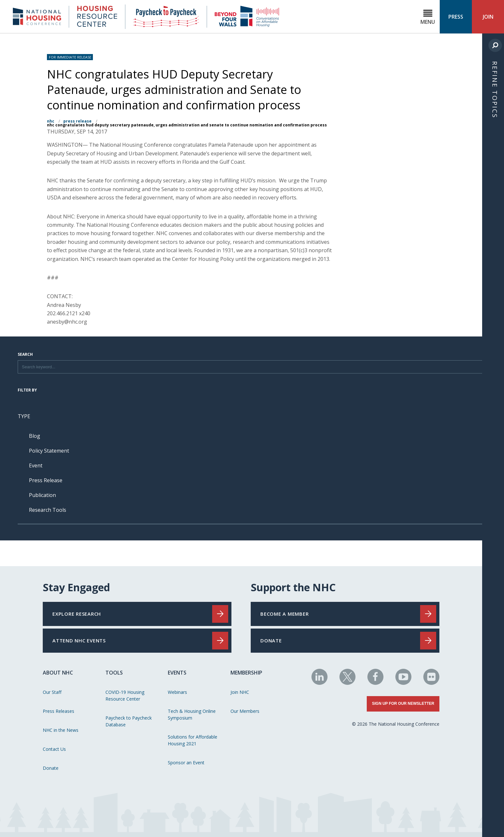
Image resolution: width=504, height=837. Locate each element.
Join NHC (240, 692)
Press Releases (59, 711)
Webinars (177, 692)
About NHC (58, 673)
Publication (42, 495)
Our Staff (52, 692)
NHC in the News (61, 730)
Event (36, 465)
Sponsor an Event (186, 763)
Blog (35, 436)
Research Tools (48, 510)
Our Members (245, 711)
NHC (51, 121)
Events (177, 673)
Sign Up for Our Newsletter (403, 704)
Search (25, 355)
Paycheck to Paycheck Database (129, 721)
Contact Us (54, 749)
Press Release (77, 121)
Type (24, 416)
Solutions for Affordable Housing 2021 (193, 740)
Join (488, 17)
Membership (246, 673)
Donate (51, 768)
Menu (428, 17)
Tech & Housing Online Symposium (192, 714)
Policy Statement (49, 451)
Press (456, 17)
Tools (114, 673)
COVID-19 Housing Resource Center (125, 695)
